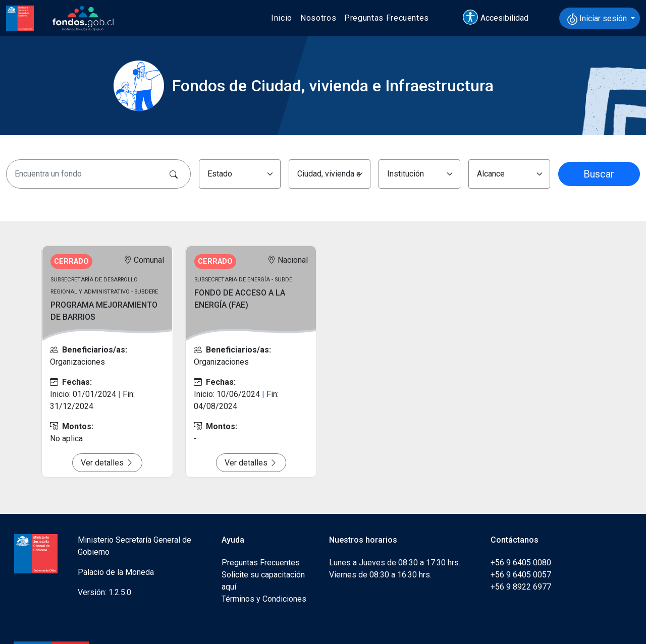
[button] (500, 18)
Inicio (282, 18)
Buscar (599, 174)
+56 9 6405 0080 (521, 563)
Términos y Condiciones (264, 599)
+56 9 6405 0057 (521, 575)
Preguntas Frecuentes (387, 18)
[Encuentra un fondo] (98, 174)
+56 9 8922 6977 (521, 587)
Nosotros (318, 18)
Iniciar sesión (598, 19)
